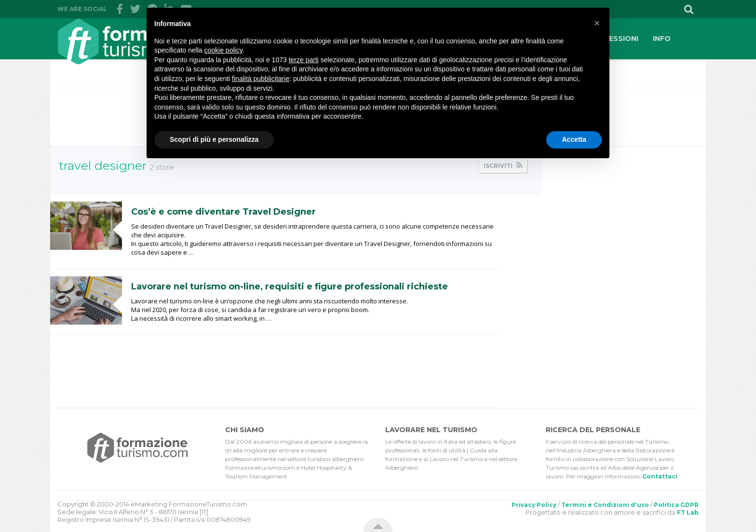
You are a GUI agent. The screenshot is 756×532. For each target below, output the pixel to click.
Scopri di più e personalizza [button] (214, 139)
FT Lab (688, 512)
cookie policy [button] (223, 50)
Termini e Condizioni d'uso (605, 505)
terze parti (304, 60)
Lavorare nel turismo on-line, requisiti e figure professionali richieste (290, 286)
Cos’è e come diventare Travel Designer (223, 212)
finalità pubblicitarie (261, 79)
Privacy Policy (534, 505)
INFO (662, 39)
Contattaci (660, 476)
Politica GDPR (676, 505)
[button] (597, 23)
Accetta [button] (574, 139)
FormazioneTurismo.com (135, 41)
